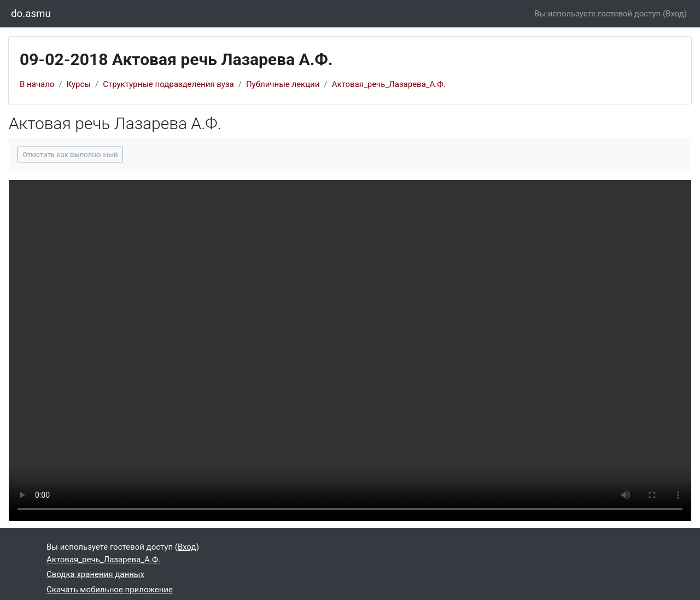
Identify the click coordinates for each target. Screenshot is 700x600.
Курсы (79, 84)
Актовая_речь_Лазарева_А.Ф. (389, 84)
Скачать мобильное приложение (110, 590)
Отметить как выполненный (70, 155)
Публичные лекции (283, 84)
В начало (37, 84)
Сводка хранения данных (95, 574)
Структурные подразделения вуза (168, 84)
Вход (675, 14)
